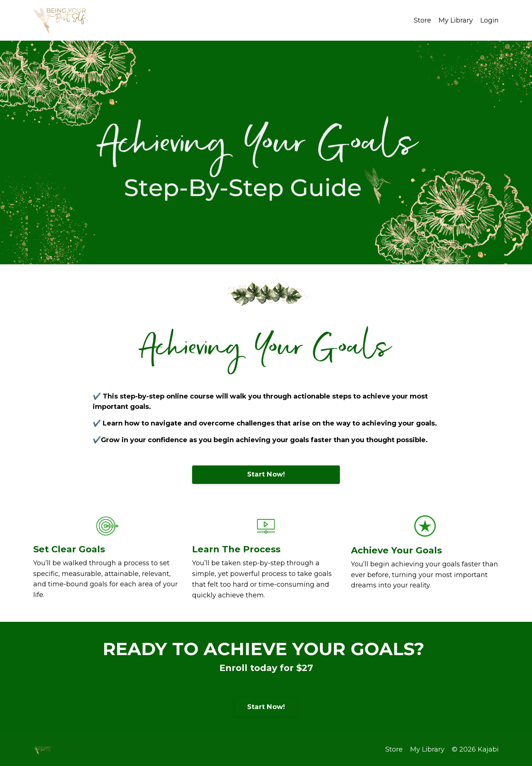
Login (490, 20)
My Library (456, 20)
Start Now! (266, 474)
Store (422, 20)
